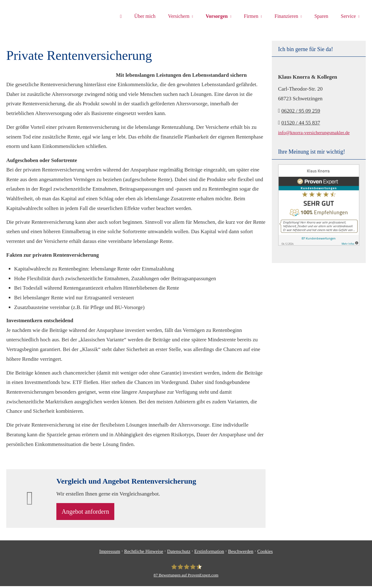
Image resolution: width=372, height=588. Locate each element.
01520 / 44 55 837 (301, 123)
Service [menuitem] (348, 16)
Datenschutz (179, 553)
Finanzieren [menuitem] (287, 16)
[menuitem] (121, 16)
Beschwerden (241, 553)
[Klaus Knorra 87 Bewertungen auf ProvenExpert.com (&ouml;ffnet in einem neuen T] (186, 573)
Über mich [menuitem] (145, 16)
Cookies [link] (265, 553)
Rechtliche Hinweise (144, 553)
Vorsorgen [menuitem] (217, 16)
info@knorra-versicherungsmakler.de (314, 132)
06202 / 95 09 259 (301, 111)
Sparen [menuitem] (321, 16)
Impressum (110, 553)
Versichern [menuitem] (179, 16)
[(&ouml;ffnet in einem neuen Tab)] (319, 244)
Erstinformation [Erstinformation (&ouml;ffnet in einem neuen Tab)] (209, 553)
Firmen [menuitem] (251, 16)
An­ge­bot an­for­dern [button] (88, 512)
